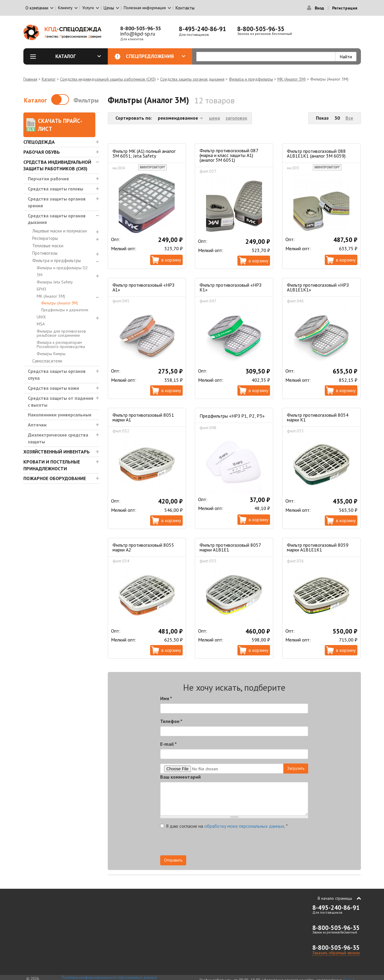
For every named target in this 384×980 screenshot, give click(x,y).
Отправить (173, 860)
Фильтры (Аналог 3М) (60, 303)
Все (349, 118)
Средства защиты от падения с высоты (61, 401)
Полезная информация (145, 8)
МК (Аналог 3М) (292, 79)
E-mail (168, 744)
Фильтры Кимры (51, 354)
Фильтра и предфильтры (251, 79)
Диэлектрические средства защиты (58, 438)
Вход (319, 8)
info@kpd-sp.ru (138, 34)
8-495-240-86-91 (203, 29)
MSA (41, 324)
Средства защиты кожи (53, 388)
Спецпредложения (156, 56)
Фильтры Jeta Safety (55, 282)
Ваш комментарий (180, 777)
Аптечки (37, 425)
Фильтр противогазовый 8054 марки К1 (318, 417)
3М (40, 275)
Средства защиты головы (56, 189)
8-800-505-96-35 (141, 28)
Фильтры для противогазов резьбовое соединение (61, 333)
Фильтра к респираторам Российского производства (61, 344)
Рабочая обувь (42, 152)
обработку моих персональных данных (244, 826)
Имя (166, 698)
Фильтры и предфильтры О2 (62, 268)
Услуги (88, 8)
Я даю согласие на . (224, 826)
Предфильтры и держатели (65, 310)
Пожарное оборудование (55, 478)
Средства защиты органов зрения (57, 202)
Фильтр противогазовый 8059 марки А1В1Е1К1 (318, 547)
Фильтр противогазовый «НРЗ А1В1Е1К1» (318, 287)
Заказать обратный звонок (336, 953)
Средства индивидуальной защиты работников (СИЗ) (108, 79)
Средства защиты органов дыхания (192, 79)
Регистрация (345, 8)
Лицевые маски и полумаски (60, 231)
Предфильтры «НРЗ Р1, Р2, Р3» (232, 416)
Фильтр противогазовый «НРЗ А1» (143, 287)
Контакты (185, 8)
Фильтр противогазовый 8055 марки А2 (143, 547)
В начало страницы (335, 898)
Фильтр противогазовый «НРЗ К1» (230, 287)
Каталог (78, 56)
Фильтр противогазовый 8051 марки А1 (143, 417)
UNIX (41, 317)
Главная (30, 79)
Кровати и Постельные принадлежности (52, 465)
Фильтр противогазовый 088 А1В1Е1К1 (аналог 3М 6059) (316, 153)
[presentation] (255, 844)
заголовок (236, 118)
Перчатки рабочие (48, 179)
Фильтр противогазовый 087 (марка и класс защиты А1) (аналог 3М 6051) (229, 155)
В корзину (171, 260)
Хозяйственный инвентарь (57, 452)
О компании (37, 8)
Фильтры (86, 100)
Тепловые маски (48, 246)
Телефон (171, 721)
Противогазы (45, 253)
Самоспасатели (47, 361)
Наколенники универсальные (60, 415)
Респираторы (45, 238)
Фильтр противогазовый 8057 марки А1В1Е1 (230, 547)
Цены (109, 8)
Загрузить (296, 768)
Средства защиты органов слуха (57, 374)
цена (215, 118)
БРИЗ (41, 289)
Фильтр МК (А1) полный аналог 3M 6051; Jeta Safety (144, 153)
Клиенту (65, 8)
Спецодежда (39, 142)
